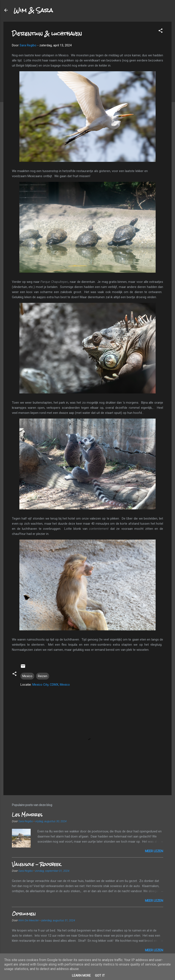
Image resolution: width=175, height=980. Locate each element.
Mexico (27, 676)
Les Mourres (27, 815)
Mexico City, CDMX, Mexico (51, 685)
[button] (161, 31)
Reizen (43, 676)
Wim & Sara (33, 10)
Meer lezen (154, 851)
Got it (100, 976)
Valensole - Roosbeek (36, 864)
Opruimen (24, 914)
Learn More (81, 976)
